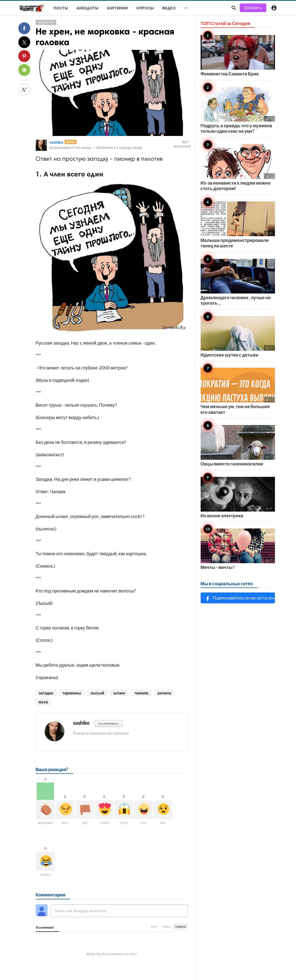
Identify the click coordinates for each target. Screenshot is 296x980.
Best (154, 927)
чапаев (141, 693)
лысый (97, 693)
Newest (181, 927)
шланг (120, 693)
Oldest (166, 927)
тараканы (72, 693)
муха (43, 702)
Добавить (253, 8)
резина (164, 693)
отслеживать (108, 723)
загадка (46, 693)
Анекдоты (46, 22)
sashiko (56, 142)
